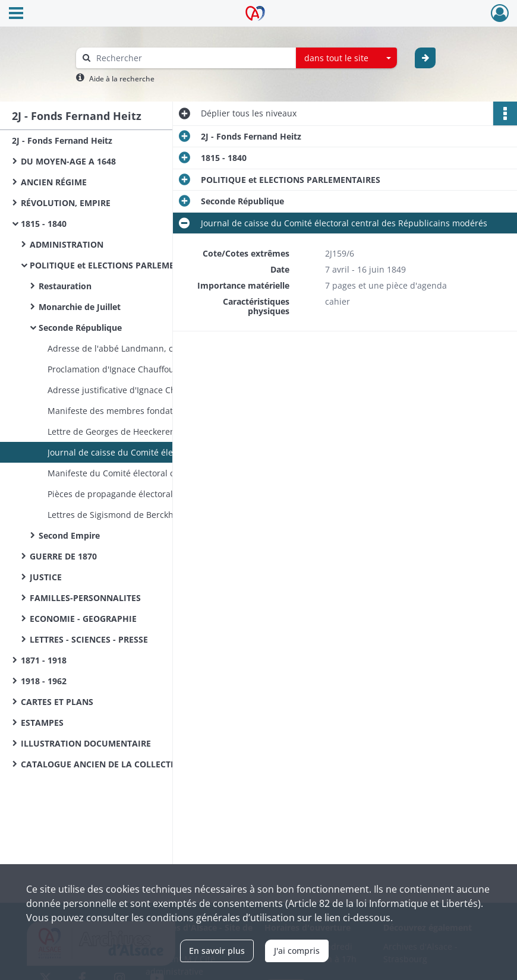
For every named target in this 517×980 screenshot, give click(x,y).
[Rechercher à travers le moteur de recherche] (192, 58)
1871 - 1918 (44, 660)
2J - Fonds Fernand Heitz (62, 140)
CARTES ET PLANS (57, 702)
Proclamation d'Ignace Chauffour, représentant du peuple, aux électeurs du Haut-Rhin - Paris (166, 369)
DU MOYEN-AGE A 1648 (68, 161)
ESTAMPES (42, 723)
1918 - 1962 (44, 681)
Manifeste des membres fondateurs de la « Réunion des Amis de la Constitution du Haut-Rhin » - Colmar (166, 411)
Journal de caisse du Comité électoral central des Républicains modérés (166, 452)
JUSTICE (46, 577)
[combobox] (346, 58)
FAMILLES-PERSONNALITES (85, 598)
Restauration (65, 286)
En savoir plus (217, 951)
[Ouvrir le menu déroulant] (16, 14)
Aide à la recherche (122, 79)
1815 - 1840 (44, 224)
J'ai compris (297, 951)
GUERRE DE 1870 (63, 556)
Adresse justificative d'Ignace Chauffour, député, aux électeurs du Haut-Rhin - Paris (166, 390)
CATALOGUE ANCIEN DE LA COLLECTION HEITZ (117, 764)
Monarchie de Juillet (80, 307)
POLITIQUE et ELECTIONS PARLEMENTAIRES (119, 265)
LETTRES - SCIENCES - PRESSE (89, 639)
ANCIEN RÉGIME (54, 182)
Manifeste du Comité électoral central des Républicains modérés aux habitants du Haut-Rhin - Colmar (166, 473)
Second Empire (69, 535)
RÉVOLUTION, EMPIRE (66, 203)
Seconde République (80, 328)
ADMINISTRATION (67, 244)
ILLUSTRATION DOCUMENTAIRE (86, 743)
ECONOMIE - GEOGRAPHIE (83, 619)
